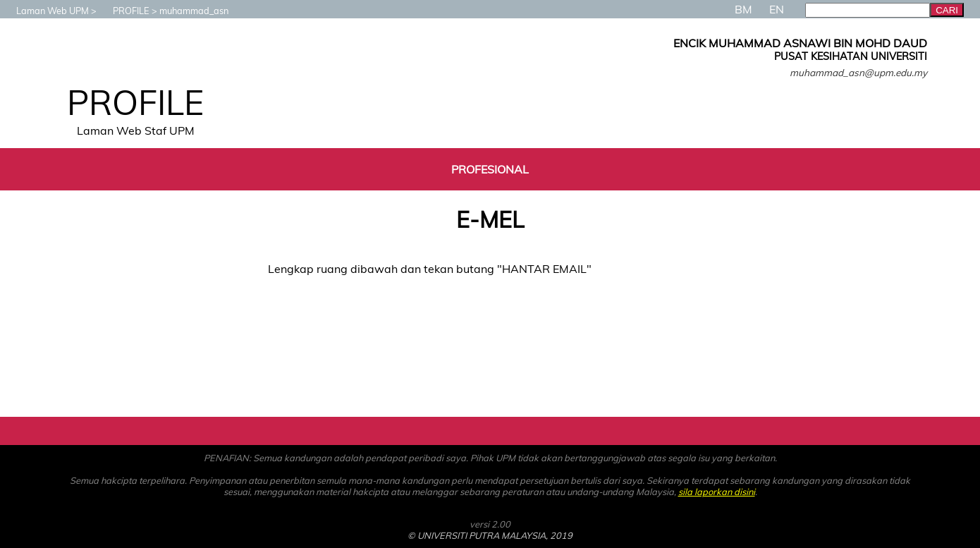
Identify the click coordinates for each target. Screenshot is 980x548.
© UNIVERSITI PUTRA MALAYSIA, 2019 (490, 535)
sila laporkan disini (717, 492)
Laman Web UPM (45, 11)
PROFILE (124, 11)
